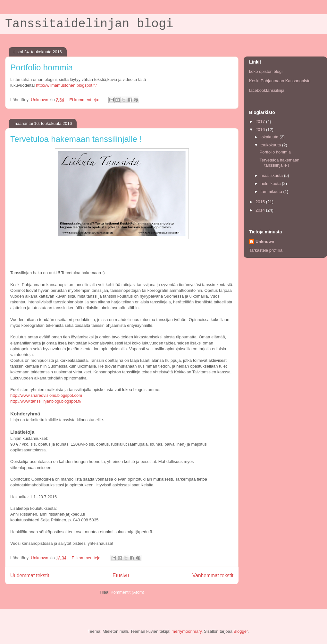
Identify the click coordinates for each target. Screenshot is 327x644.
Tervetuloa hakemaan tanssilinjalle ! (76, 139)
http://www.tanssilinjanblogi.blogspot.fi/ (46, 401)
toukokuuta (271, 145)
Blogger (241, 631)
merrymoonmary (187, 631)
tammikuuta (272, 191)
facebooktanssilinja (267, 90)
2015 (261, 202)
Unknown (265, 242)
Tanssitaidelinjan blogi (89, 24)
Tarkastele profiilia (266, 250)
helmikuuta (271, 183)
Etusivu (121, 575)
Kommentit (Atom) (127, 592)
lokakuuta (270, 137)
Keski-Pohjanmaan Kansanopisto (280, 81)
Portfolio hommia (42, 67)
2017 (261, 122)
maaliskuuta (272, 175)
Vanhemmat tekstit (213, 575)
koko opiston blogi (266, 71)
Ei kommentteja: (85, 100)
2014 (261, 210)
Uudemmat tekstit (30, 575)
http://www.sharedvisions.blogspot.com (46, 395)
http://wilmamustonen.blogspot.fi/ (66, 85)
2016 (261, 130)
